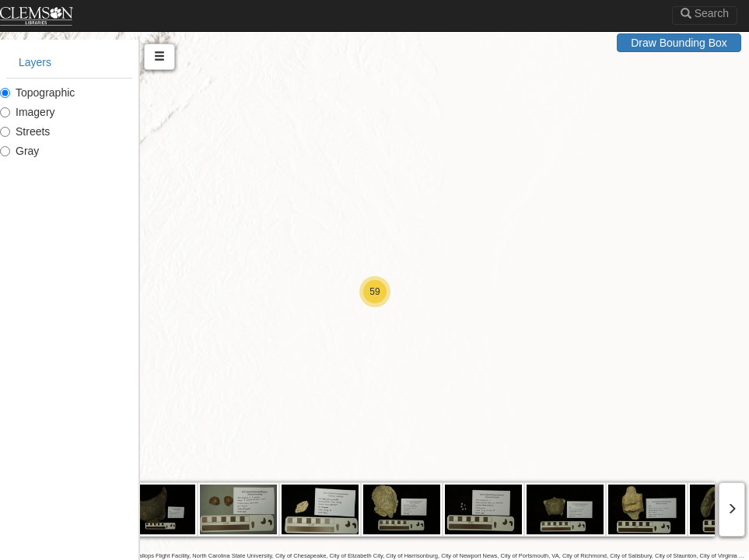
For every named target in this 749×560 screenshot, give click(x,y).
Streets (25, 131)
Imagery (28, 112)
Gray (19, 151)
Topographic (37, 93)
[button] (375, 292)
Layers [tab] (35, 62)
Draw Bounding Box (679, 43)
